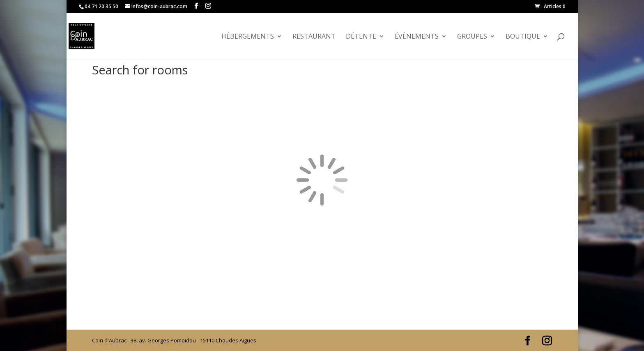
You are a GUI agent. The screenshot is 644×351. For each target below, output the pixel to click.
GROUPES (472, 37)
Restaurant (314, 37)
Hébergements (248, 37)
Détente (361, 37)
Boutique (523, 37)
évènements (417, 37)
